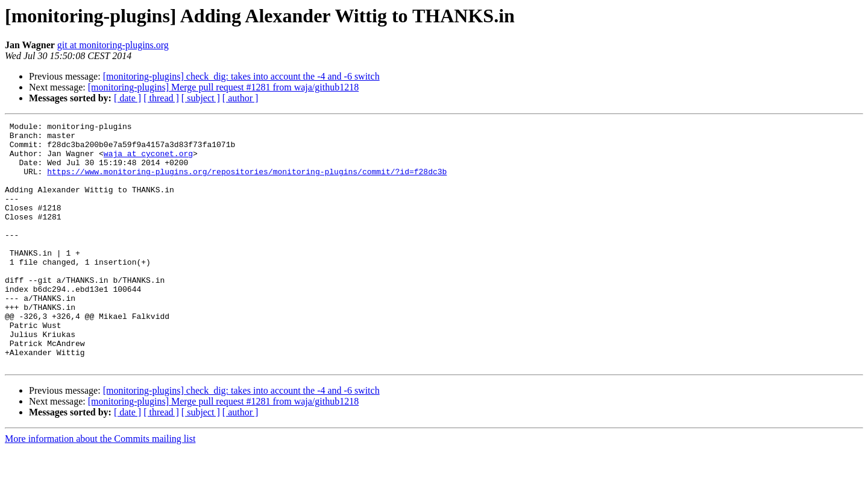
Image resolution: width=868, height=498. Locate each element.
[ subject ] (201, 98)
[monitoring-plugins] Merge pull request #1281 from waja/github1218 (223, 87)
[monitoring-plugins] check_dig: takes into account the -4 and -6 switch (241, 76)
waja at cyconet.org (148, 160)
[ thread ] (161, 98)
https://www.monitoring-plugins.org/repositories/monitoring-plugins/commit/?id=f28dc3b (247, 182)
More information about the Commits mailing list (100, 487)
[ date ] (127, 98)
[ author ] (241, 98)
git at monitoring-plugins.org (113, 45)
